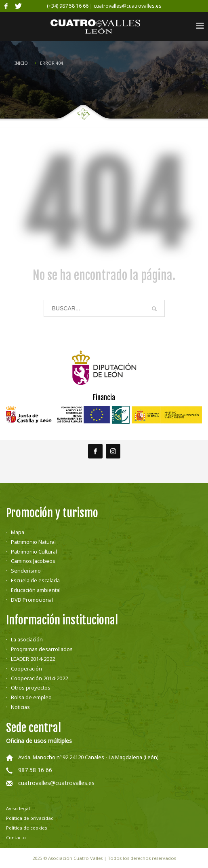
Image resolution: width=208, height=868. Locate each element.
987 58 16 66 (35, 770)
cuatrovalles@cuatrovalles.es (56, 783)
